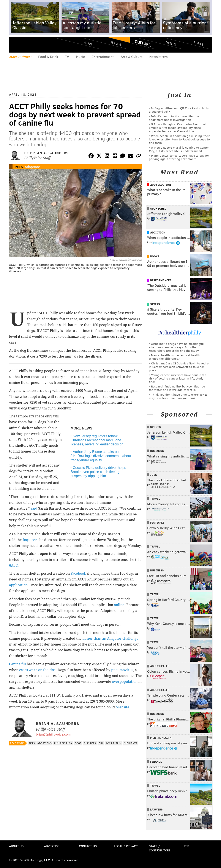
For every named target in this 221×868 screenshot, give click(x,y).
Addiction (158, 232)
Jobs (154, 475)
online (119, 605)
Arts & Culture (132, 57)
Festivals (157, 523)
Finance (156, 762)
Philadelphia (63, 743)
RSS (186, 846)
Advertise (52, 846)
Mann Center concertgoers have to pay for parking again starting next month (179, 157)
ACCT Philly (113, 743)
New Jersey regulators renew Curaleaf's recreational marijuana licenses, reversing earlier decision (97, 440)
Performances (161, 280)
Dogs (78, 743)
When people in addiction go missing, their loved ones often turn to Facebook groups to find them (179, 139)
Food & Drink (48, 57)
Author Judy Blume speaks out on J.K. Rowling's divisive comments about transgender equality (101, 456)
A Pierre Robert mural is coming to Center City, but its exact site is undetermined (179, 149)
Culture (143, 43)
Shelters (90, 743)
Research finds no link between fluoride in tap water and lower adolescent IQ (179, 388)
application (18, 585)
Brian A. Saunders (50, 153)
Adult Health (160, 666)
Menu (16, 45)
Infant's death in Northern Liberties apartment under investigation (174, 118)
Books (155, 256)
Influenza (131, 743)
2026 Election (161, 185)
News (88, 43)
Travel (155, 499)
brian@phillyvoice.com (53, 734)
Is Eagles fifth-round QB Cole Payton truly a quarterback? (179, 110)
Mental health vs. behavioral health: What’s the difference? (175, 357)
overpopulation (125, 682)
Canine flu (17, 664)
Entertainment (103, 57)
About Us (16, 846)
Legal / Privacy (126, 846)
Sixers (155, 304)
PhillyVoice (39, 45)
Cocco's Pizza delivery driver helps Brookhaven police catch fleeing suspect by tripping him (98, 472)
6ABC (13, 565)
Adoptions (33, 167)
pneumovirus (122, 670)
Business (157, 451)
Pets (19, 167)
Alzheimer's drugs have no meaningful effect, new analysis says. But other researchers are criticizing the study (176, 347)
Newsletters (159, 57)
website (123, 707)
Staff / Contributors (160, 848)
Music (80, 57)
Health (115, 43)
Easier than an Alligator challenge (110, 639)
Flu (101, 743)
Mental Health (161, 738)
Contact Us (88, 846)
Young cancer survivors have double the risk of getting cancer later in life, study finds (178, 378)
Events (170, 43)
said (34, 508)
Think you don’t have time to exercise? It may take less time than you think (178, 396)
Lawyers (156, 809)
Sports (198, 43)
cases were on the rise (37, 670)
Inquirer (30, 540)
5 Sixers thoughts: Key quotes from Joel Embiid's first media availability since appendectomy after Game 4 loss (177, 128)
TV (67, 57)
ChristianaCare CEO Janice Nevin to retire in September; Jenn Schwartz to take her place (179, 367)
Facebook (78, 573)
